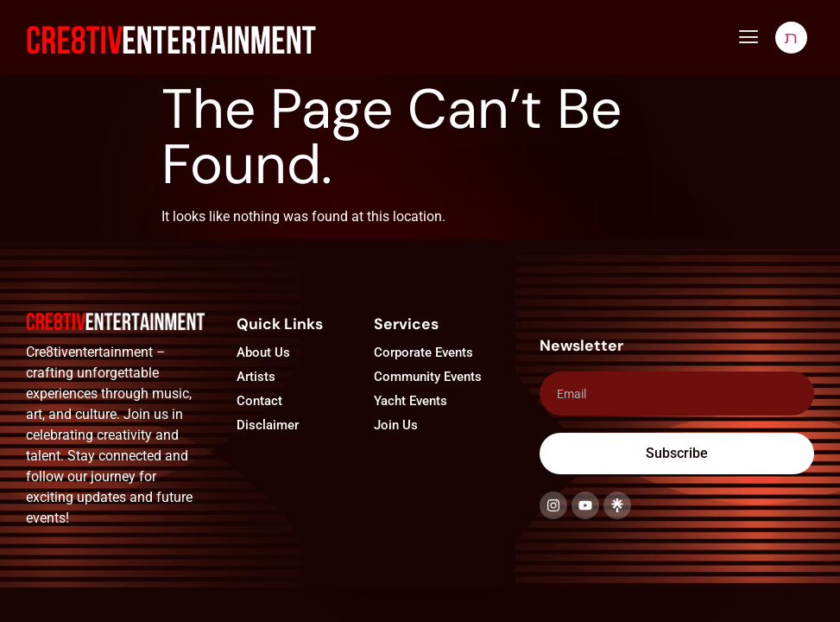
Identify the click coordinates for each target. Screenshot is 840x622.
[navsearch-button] (791, 38)
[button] (748, 37)
